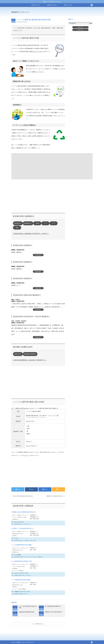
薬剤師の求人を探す (36, 5)
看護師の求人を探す (68, 5)
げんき (16, 573)
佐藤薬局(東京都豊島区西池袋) (26, 612)
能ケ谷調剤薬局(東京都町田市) (53, 606)
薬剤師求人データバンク (20, 12)
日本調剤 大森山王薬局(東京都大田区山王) (24, 512)
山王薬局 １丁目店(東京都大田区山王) (22, 528)
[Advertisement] (65, 13)
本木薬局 (16, 592)
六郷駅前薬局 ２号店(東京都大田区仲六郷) (55, 496)
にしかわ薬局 (17, 555)
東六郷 (26, 22)
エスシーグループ (39, 52)
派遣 (17, 228)
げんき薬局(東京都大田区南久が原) (22, 561)
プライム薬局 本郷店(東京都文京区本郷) (28, 607)
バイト (54, 223)
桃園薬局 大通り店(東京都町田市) (54, 612)
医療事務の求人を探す (52, 5)
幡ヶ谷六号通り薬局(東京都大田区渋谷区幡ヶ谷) (23, 496)
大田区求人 (80, 30)
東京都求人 (80, 27)
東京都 (19, 22)
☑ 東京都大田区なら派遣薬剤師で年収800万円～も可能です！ (31, 234)
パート (45, 223)
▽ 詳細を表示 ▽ (38, 255)
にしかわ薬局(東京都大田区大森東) (22, 545)
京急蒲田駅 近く (28, 223)
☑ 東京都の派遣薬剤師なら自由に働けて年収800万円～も (30, 360)
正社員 (37, 223)
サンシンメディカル (19, 522)
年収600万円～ (18, 223)
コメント (26, 455)
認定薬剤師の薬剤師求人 (30, 354)
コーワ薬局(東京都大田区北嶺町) (21, 580)
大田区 (23, 22)
